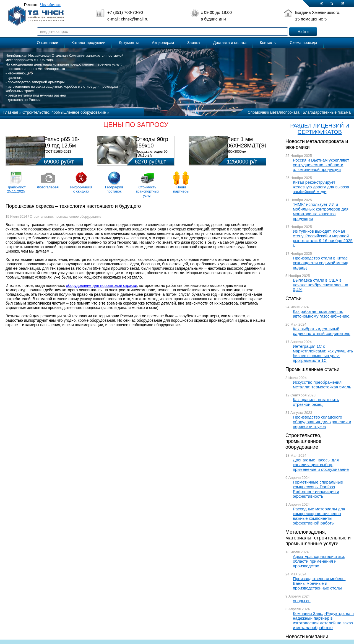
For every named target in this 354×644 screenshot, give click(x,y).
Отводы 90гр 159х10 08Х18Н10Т (152, 146)
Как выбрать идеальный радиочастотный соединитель (322, 331)
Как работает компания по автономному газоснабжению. (322, 314)
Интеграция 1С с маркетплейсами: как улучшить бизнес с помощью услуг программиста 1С (323, 353)
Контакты (268, 43)
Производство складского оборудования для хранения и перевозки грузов (322, 422)
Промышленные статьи (312, 369)
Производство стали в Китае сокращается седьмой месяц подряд (321, 263)
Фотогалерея (48, 187)
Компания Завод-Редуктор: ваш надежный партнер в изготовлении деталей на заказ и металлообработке (323, 620)
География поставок (114, 189)
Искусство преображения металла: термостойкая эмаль (322, 385)
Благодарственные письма (327, 112)
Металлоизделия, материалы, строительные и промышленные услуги (318, 538)
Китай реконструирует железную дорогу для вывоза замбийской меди (321, 187)
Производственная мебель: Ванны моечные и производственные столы (319, 583)
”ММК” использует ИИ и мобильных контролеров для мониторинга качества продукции (321, 211)
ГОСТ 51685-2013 (58, 152)
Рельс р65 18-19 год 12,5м (62, 142)
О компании (47, 43)
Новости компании (307, 637)
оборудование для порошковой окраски (102, 285)
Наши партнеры (181, 189)
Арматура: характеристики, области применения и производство (319, 561)
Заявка (193, 43)
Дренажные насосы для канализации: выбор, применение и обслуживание (321, 465)
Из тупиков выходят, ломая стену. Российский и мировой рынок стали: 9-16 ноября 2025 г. (323, 238)
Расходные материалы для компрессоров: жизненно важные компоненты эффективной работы (319, 516)
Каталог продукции (89, 43)
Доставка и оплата (230, 43)
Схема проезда (304, 43)
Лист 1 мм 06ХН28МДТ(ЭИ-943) (254, 142)
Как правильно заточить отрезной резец (316, 402)
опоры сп (302, 601)
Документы (129, 43)
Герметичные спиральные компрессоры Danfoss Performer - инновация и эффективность (318, 489)
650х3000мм (237, 152)
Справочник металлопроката (274, 112)
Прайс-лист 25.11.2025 (16, 189)
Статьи (293, 298)
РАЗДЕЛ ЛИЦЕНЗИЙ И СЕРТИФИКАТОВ (320, 129)
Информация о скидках (81, 189)
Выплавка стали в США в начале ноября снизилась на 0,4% (321, 285)
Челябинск (50, 5)
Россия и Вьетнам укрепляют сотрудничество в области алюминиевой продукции (321, 165)
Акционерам (163, 43)
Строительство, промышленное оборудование (303, 441)
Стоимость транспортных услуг (147, 191)
